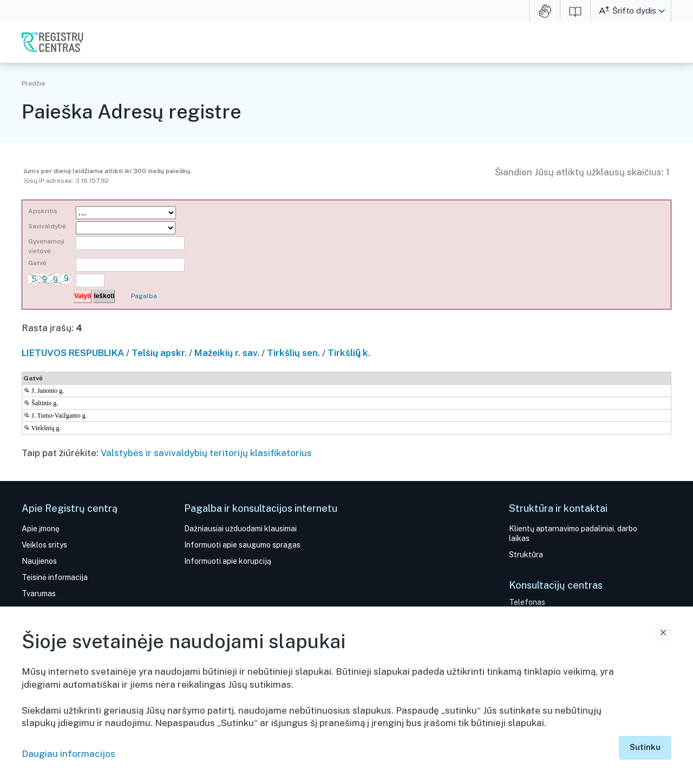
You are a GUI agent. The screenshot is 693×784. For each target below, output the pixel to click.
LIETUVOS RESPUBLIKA (73, 353)
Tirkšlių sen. (293, 353)
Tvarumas (39, 594)
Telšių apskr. (159, 353)
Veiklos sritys (44, 545)
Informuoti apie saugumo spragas (242, 545)
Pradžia (33, 83)
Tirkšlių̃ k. (349, 353)
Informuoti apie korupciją (228, 561)
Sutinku (645, 747)
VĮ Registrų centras (53, 42)
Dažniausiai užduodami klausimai (240, 529)
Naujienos (39, 561)
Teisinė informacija (55, 577)
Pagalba (144, 296)
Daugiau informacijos (68, 754)
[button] (662, 11)
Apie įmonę (41, 529)
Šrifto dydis (634, 11)
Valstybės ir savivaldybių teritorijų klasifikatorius (206, 453)
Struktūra (526, 555)
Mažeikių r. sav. (227, 353)
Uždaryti (663, 633)
